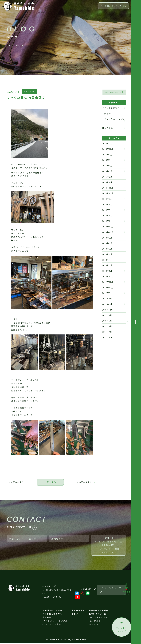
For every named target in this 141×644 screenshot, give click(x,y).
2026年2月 (107, 144)
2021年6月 (107, 304)
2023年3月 (107, 266)
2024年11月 (108, 188)
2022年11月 (108, 282)
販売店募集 (70, 538)
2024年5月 (107, 210)
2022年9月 (107, 293)
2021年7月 (107, 299)
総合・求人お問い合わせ (28, 538)
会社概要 (47, 618)
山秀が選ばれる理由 (52, 611)
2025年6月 (107, 160)
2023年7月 (107, 249)
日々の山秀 (29, 92)
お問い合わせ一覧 (97, 614)
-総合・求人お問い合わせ (101, 618)
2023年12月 (108, 227)
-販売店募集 (95, 621)
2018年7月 (107, 332)
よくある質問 (78, 611)
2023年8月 (107, 244)
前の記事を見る (14, 483)
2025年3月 (107, 171)
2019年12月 (108, 310)
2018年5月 (107, 338)
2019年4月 (107, 327)
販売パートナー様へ (99, 611)
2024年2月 (107, 221)
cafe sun (93, 625)
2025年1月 (107, 183)
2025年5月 (107, 166)
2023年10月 (108, 232)
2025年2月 (107, 177)
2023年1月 (107, 271)
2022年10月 (108, 288)
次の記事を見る (86, 483)
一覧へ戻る (50, 482)
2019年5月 (107, 321)
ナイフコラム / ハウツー (113, 121)
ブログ (75, 614)
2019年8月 (107, 316)
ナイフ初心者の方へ (52, 614)
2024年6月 (107, 205)
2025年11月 (108, 149)
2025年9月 (107, 155)
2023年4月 (107, 260)
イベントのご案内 (111, 108)
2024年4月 (107, 216)
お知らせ (106, 114)
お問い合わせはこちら (113, 6)
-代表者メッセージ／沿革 (55, 621)
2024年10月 (108, 194)
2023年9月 (107, 238)
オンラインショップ (110, 591)
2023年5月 (107, 255)
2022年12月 (108, 277)
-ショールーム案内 (52, 625)
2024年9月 (107, 199)
